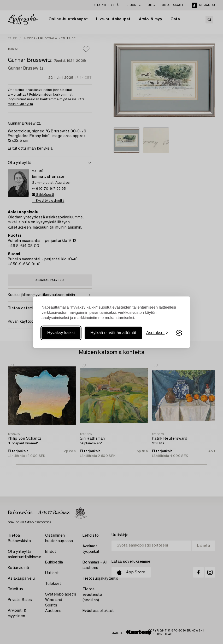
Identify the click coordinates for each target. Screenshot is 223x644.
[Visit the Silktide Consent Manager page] (179, 333)
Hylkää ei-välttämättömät (113, 333)
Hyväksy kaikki (61, 333)
